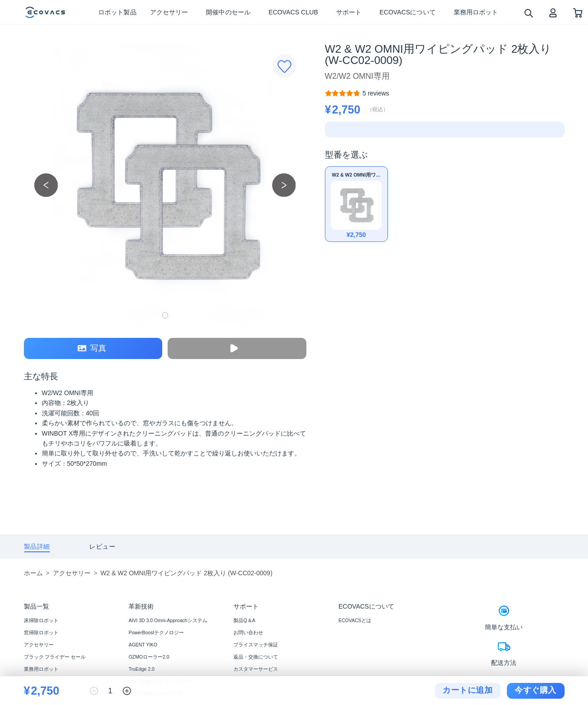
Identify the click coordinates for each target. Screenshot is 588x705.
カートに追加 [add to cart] (467, 690)
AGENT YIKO (143, 645)
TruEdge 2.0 (141, 669)
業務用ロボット (41, 669)
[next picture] (284, 185)
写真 (92, 348)
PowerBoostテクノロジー (156, 632)
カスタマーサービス (256, 669)
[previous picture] (46, 185)
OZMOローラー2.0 (149, 657)
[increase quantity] (127, 691)
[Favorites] (285, 66)
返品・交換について (256, 657)
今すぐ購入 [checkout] (536, 690)
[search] (528, 13)
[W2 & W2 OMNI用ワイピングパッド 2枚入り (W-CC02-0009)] (376, 93)
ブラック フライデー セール (55, 657)
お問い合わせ (248, 632)
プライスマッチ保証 (256, 645)
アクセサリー (39, 645)
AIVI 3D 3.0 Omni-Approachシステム (168, 620)
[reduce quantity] (94, 691)
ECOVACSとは (355, 620)
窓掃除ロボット (41, 632)
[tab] (37, 547)
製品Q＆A (244, 620)
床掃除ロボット (41, 620)
